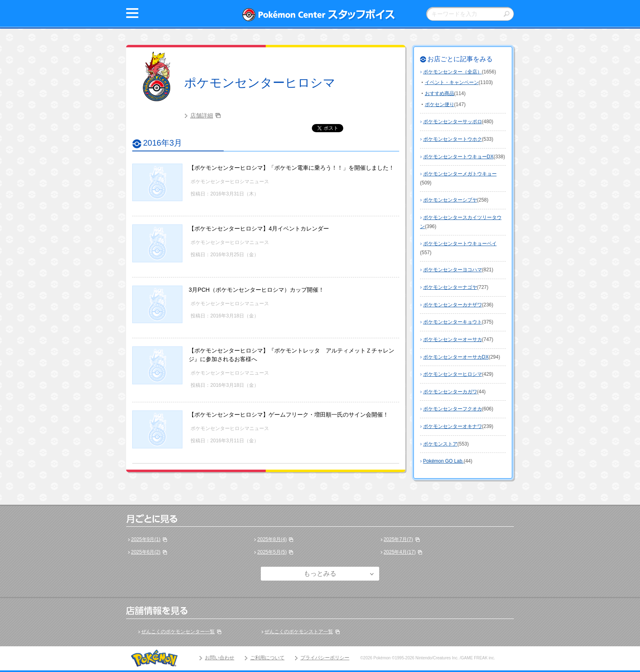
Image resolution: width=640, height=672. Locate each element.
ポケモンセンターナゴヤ (450, 287)
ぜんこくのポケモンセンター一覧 (178, 632)
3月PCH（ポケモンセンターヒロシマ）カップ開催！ (256, 290)
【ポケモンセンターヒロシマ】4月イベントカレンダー (259, 228)
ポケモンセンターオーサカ (453, 339)
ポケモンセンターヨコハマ (453, 270)
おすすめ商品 (440, 93)
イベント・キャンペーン (452, 82)
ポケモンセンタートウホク (453, 139)
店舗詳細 (202, 115)
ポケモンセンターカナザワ (453, 305)
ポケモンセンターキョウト (453, 322)
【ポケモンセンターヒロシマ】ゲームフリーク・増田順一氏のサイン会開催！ (289, 415)
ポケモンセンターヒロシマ (260, 83)
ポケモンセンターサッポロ (453, 122)
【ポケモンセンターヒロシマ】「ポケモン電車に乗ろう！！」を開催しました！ (291, 168)
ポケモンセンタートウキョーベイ (460, 244)
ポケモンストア (440, 444)
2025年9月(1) (146, 539)
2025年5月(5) (272, 552)
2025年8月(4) (272, 539)
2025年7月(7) (398, 539)
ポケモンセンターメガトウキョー (460, 174)
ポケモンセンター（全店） (453, 72)
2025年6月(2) (146, 552)
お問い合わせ (220, 658)
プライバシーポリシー (325, 658)
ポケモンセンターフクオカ (453, 409)
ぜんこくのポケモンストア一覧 (299, 632)
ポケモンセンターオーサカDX (456, 357)
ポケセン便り (440, 104)
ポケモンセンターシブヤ (450, 200)
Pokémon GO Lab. (443, 461)
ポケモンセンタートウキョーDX (459, 157)
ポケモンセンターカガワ (450, 392)
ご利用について (267, 658)
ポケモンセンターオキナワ (453, 426)
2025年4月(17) (400, 552)
